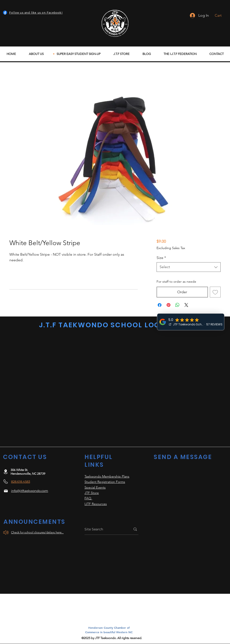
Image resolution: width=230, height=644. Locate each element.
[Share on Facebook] (160, 305)
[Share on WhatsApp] (177, 305)
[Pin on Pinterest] (169, 305)
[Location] (6, 472)
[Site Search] (104, 529)
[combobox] (189, 267)
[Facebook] (5, 13)
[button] (221, 15)
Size (161, 258)
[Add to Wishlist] (215, 292)
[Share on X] (186, 305)
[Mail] (6, 491)
